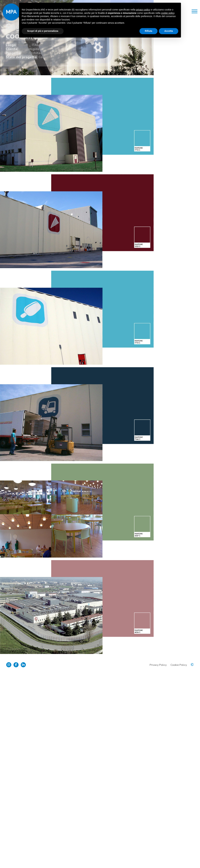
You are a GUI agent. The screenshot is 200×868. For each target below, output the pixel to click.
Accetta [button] (169, 31)
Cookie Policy (178, 859)
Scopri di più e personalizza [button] (43, 31)
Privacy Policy (158, 859)
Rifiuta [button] (149, 31)
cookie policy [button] (168, 13)
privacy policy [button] (143, 10)
